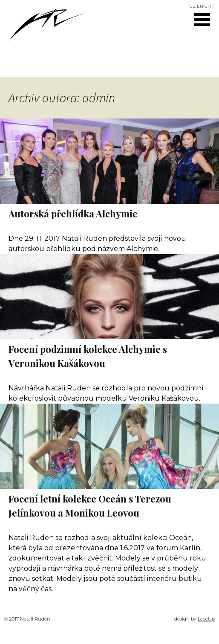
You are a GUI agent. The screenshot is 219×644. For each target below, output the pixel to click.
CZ (193, 6)
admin (99, 98)
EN (200, 6)
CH (208, 6)
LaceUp (206, 619)
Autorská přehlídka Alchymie (73, 214)
